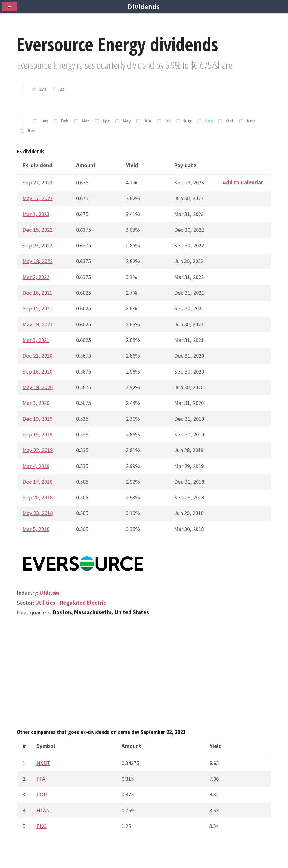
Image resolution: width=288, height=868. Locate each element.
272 (43, 89)
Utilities (50, 593)
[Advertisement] (144, 675)
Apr (106, 121)
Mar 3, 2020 (36, 403)
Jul (168, 121)
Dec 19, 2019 (37, 419)
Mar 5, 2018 (36, 529)
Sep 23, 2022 (37, 245)
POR (42, 794)
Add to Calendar (243, 183)
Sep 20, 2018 (37, 497)
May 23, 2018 (38, 513)
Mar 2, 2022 (36, 277)
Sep (209, 121)
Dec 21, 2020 (37, 356)
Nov (251, 121)
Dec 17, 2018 (37, 482)
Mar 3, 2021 (36, 340)
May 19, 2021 (38, 324)
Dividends (144, 7)
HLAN (43, 810)
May (127, 121)
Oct (230, 121)
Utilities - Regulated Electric (71, 603)
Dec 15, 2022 (37, 230)
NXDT (43, 763)
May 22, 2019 (38, 450)
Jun (148, 121)
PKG (42, 826)
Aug (188, 121)
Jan (44, 121)
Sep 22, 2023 (37, 183)
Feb (65, 121)
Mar (86, 121)
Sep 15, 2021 (37, 308)
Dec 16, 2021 (37, 293)
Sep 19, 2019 (37, 434)
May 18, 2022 (38, 261)
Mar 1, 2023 (36, 214)
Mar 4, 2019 (36, 466)
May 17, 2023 (38, 198)
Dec (31, 131)
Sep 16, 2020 (37, 372)
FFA (41, 779)
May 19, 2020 (38, 387)
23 (62, 89)
